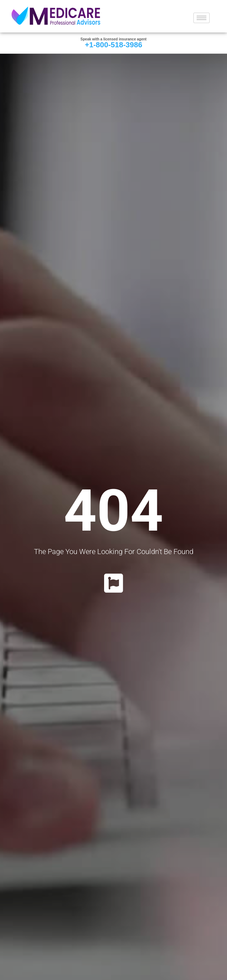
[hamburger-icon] (202, 18)
